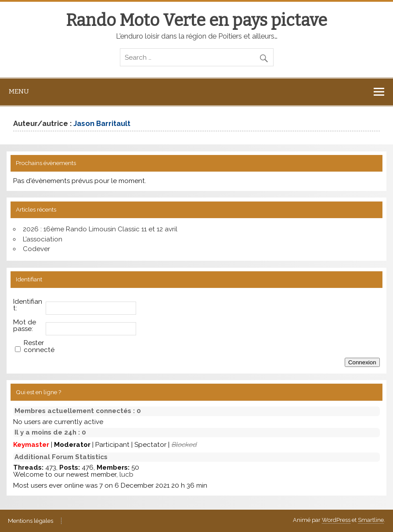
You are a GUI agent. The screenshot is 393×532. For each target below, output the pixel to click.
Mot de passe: (25, 326)
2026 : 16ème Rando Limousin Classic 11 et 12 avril (100, 229)
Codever (36, 249)
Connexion (362, 362)
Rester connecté (39, 346)
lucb (126, 474)
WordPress (336, 520)
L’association (43, 239)
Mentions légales (31, 521)
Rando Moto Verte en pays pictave (196, 20)
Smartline (371, 520)
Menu (19, 91)
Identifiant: (28, 305)
